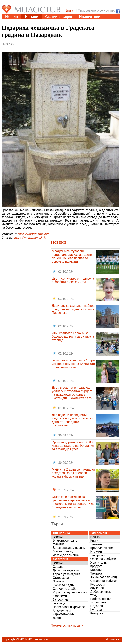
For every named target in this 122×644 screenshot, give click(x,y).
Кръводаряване (102, 548)
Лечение (96, 544)
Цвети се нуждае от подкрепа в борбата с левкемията (73, 280)
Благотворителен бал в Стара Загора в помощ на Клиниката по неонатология (73, 364)
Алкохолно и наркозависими (64, 612)
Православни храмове (69, 607)
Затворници (61, 600)
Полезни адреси (19, 22)
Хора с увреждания (67, 574)
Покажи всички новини (67, 626)
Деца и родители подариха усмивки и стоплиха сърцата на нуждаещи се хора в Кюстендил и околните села (72, 393)
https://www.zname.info (34, 234)
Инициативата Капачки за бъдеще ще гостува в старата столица (73, 337)
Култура (96, 610)
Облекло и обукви (103, 559)
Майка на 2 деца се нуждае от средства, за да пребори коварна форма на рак (74, 473)
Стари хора (61, 578)
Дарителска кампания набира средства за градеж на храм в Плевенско (73, 309)
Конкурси (97, 613)
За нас (90, 22)
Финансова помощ (104, 577)
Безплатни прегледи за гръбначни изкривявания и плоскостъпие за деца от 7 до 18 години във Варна (73, 502)
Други (57, 618)
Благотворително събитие (65, 542)
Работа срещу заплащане (100, 601)
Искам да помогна (66, 555)
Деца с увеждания (66, 570)
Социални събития (104, 581)
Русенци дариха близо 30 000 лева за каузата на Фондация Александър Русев (73, 446)
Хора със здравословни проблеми (70, 594)
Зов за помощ (63, 551)
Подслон (97, 606)
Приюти (58, 581)
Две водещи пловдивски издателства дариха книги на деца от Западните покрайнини (73, 420)
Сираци (58, 567)
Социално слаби (64, 589)
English (70, 11)
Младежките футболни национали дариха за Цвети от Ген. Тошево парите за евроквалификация (72, 256)
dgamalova (114, 639)
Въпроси (70, 22)
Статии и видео (59, 17)
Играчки (96, 552)
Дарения (48, 22)
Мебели (96, 570)
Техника (96, 573)
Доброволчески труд (101, 593)
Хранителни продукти (99, 564)
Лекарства (98, 555)
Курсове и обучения (97, 586)
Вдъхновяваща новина (69, 548)
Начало (12, 17)
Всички (58, 537)
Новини (32, 17)
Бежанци (59, 603)
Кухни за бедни (64, 585)
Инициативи (90, 17)
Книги (94, 541)
